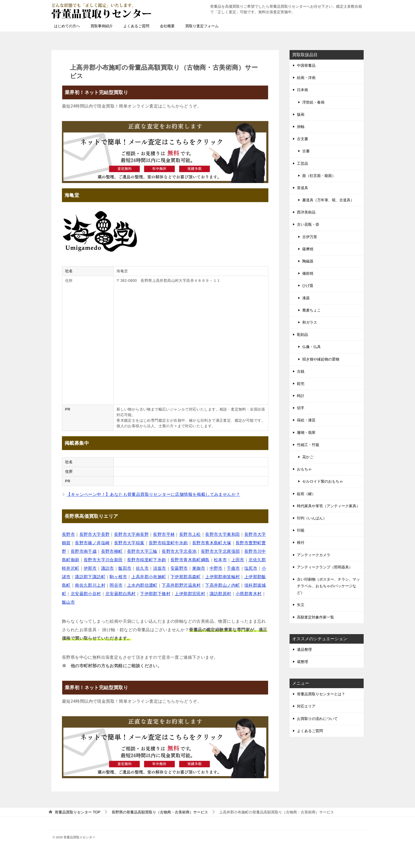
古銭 (301, 371)
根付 (301, 542)
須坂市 (159, 568)
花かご (308, 457)
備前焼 (308, 273)
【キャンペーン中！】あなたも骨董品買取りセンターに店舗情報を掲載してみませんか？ (153, 494)
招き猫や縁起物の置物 (321, 359)
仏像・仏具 (312, 347)
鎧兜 (301, 384)
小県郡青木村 (249, 594)
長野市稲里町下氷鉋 (147, 560)
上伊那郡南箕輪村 (222, 577)
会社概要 (167, 26)
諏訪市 (108, 568)
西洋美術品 (306, 212)
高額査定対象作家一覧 (315, 617)
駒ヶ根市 (118, 577)
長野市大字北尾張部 (220, 551)
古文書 (303, 139)
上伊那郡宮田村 (190, 594)
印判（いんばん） (312, 518)
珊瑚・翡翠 (306, 433)
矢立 (301, 605)
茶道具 (303, 188)
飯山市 (68, 602)
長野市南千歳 (84, 551)
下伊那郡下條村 (155, 594)
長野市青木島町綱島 (190, 560)
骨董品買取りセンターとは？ (321, 694)
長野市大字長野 (95, 534)
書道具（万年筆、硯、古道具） (328, 200)
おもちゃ (304, 469)
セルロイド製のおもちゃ (323, 481)
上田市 (238, 560)
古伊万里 (310, 237)
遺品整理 (304, 649)
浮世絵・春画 (313, 102)
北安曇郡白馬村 (121, 594)
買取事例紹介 (102, 26)
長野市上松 (190, 534)
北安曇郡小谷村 (86, 594)
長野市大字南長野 (131, 534)
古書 (306, 151)
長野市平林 (164, 534)
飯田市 (125, 568)
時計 (301, 396)
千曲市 (233, 568)
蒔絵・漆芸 (306, 420)
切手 (301, 408)
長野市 (68, 534)
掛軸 (301, 127)
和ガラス (310, 322)
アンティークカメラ (314, 555)
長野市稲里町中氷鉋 (168, 543)
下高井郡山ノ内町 (222, 585)
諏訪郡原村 (220, 594)
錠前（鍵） (306, 494)
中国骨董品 (306, 65)
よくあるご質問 (136, 26)
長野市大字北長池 (179, 551)
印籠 (301, 530)
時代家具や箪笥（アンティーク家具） (328, 506)
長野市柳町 (112, 551)
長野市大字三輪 (142, 551)
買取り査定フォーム (202, 26)
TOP (78, 812)
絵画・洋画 (306, 78)
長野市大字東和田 (222, 534)
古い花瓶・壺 (308, 224)
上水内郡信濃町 (142, 585)
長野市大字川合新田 (103, 560)
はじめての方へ (67, 26)
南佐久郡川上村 (90, 585)
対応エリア (306, 706)
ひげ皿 (308, 286)
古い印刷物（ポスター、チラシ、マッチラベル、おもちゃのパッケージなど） (328, 586)
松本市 (220, 560)
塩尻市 (251, 568)
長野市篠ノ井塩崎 (92, 543)
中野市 (216, 568)
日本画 (303, 90)
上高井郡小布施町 (149, 577)
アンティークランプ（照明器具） (325, 567)
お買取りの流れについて (317, 719)
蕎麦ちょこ (312, 310)
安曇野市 (179, 568)
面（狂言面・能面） (319, 176)
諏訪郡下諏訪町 (90, 577)
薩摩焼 (308, 249)
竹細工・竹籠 (308, 445)
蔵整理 (303, 662)
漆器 (306, 298)
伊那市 (90, 568)
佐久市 (142, 568)
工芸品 (303, 163)
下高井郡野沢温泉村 (181, 585)
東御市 (199, 568)
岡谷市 (116, 585)
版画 (301, 114)
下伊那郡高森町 (186, 577)
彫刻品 (303, 335)
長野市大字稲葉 (129, 543)
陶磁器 (308, 261)
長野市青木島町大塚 (212, 543)
